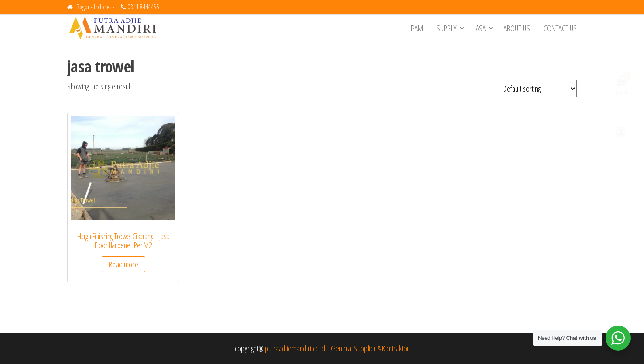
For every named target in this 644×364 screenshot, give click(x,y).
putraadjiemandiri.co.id (295, 348)
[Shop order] (538, 89)
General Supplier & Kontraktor (370, 348)
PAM (417, 28)
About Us (517, 28)
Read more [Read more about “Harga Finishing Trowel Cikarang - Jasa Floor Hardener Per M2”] (123, 264)
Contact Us (560, 28)
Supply (447, 28)
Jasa (480, 28)
